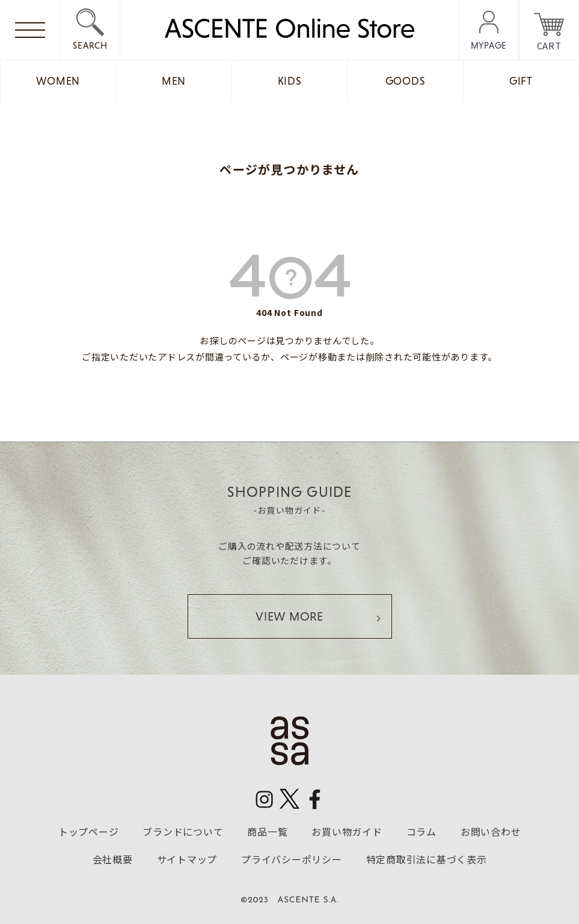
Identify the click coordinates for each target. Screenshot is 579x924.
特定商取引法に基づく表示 (427, 859)
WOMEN (58, 81)
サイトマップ (187, 859)
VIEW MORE (289, 616)
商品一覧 (267, 831)
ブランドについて (183, 831)
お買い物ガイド (347, 831)
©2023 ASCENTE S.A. (290, 900)
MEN (174, 81)
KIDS (290, 81)
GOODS (406, 81)
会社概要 (113, 859)
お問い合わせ (491, 831)
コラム (421, 831)
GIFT (521, 81)
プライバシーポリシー (292, 859)
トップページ (89, 831)
